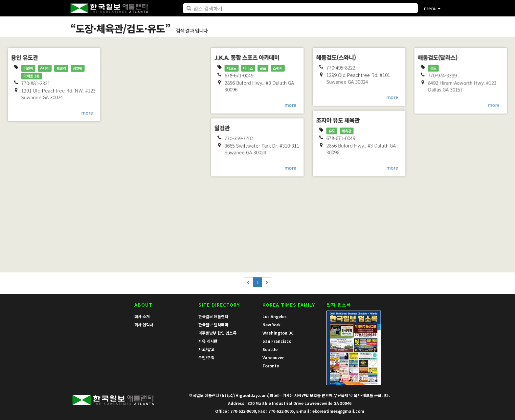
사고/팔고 (206, 349)
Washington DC (278, 333)
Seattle (270, 349)
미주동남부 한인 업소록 (217, 333)
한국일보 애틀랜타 (213, 316)
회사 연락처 (144, 325)
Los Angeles (275, 316)
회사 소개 (142, 316)
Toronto (271, 366)
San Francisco (277, 341)
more (88, 113)
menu (432, 8)
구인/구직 (206, 357)
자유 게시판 (208, 341)
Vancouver (273, 357)
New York (271, 325)
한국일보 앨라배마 (213, 325)
